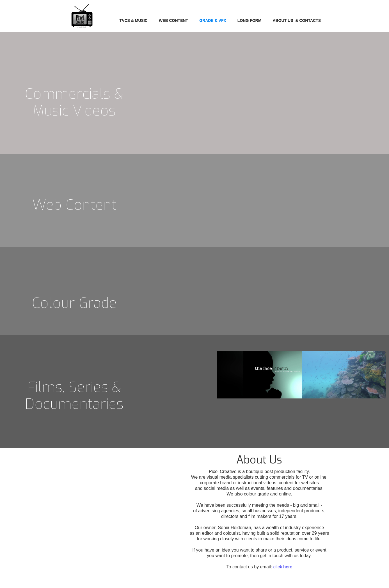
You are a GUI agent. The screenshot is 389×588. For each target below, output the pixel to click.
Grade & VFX (213, 20)
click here (283, 567)
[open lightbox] (344, 173)
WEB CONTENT (173, 20)
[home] (82, 19)
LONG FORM (250, 20)
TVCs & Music (134, 20)
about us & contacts (297, 20)
